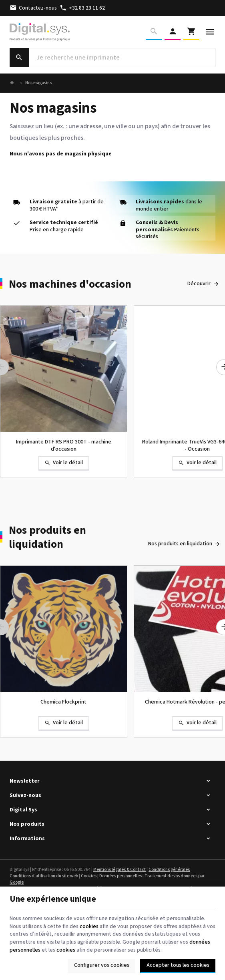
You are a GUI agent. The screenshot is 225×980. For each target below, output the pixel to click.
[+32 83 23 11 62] (82, 8)
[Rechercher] (154, 32)
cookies (89, 926)
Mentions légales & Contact (120, 870)
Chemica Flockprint (63, 702)
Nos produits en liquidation (47, 537)
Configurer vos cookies (102, 965)
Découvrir (199, 284)
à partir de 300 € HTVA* (67, 206)
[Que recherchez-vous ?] (112, 58)
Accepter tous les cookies (178, 965)
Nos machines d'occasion (70, 284)
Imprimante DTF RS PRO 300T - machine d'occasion (64, 445)
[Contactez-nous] (33, 8)
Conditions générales (169, 870)
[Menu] (210, 32)
